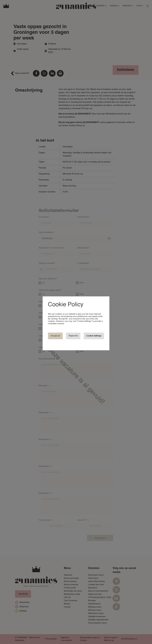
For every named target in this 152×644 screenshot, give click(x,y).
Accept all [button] (55, 336)
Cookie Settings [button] (94, 336)
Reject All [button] (73, 336)
